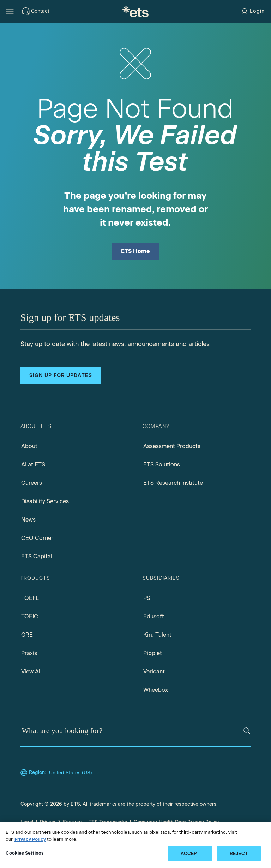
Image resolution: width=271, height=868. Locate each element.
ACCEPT (190, 853)
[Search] (247, 731)
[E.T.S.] (135, 11)
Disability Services (45, 501)
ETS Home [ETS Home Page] (136, 251)
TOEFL (30, 598)
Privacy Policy (30, 839)
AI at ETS (33, 465)
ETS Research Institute (173, 483)
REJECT (239, 853)
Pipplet (153, 653)
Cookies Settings (25, 853)
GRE (27, 635)
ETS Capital (37, 556)
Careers (32, 483)
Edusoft (154, 616)
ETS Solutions (162, 465)
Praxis (29, 653)
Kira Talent (157, 635)
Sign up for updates (61, 376)
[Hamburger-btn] (10, 11)
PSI (147, 598)
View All (31, 671)
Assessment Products (172, 446)
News (28, 520)
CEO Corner (37, 538)
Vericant (154, 671)
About (29, 446)
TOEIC (30, 616)
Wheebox (156, 690)
